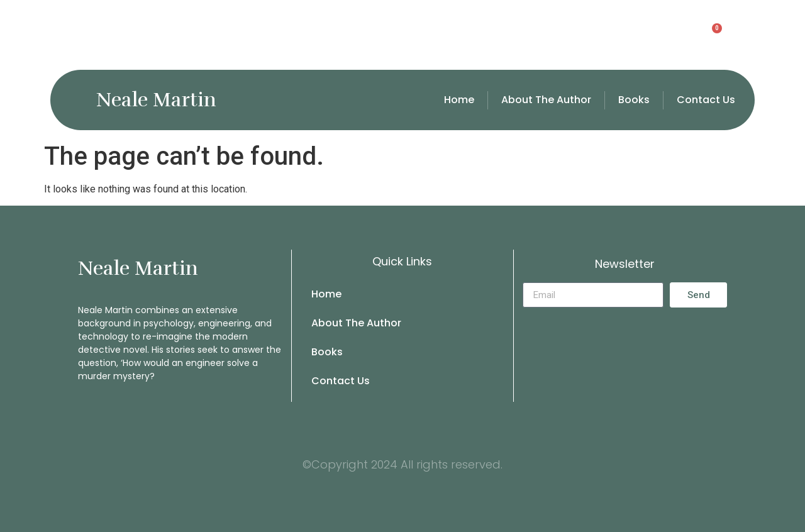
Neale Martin (156, 100)
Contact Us (706, 100)
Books (634, 100)
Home (459, 100)
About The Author (546, 100)
